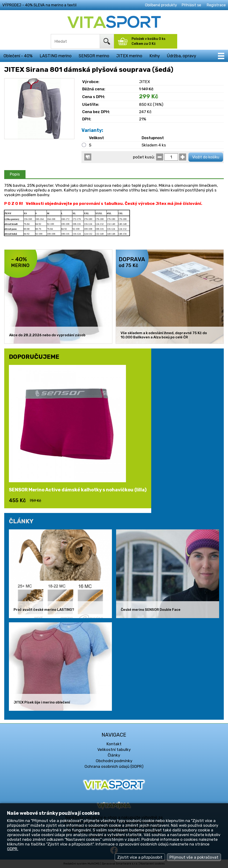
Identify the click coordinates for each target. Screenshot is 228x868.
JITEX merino (129, 56)
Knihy (155, 56)
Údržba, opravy (182, 56)
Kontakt (114, 744)
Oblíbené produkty (161, 5)
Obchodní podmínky (114, 761)
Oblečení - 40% (18, 56)
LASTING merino (56, 56)
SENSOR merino (94, 56)
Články (114, 755)
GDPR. (13, 849)
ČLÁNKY (21, 521)
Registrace (216, 5)
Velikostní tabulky (114, 749)
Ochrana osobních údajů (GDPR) (114, 766)
